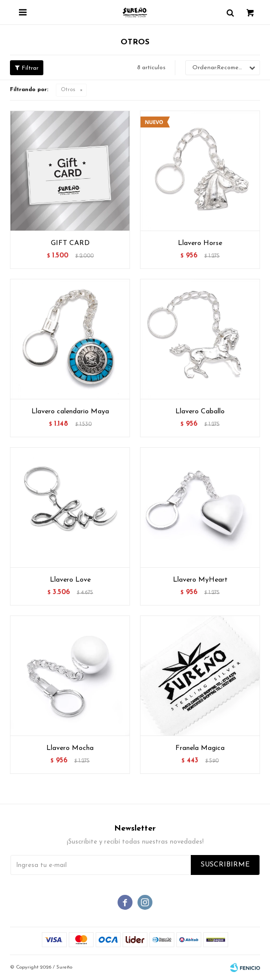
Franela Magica (200, 748)
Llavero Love (70, 580)
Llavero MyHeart (200, 580)
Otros (68, 90)
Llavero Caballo (200, 412)
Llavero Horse (200, 243)
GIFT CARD (70, 243)
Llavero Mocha (70, 748)
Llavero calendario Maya (70, 412)
